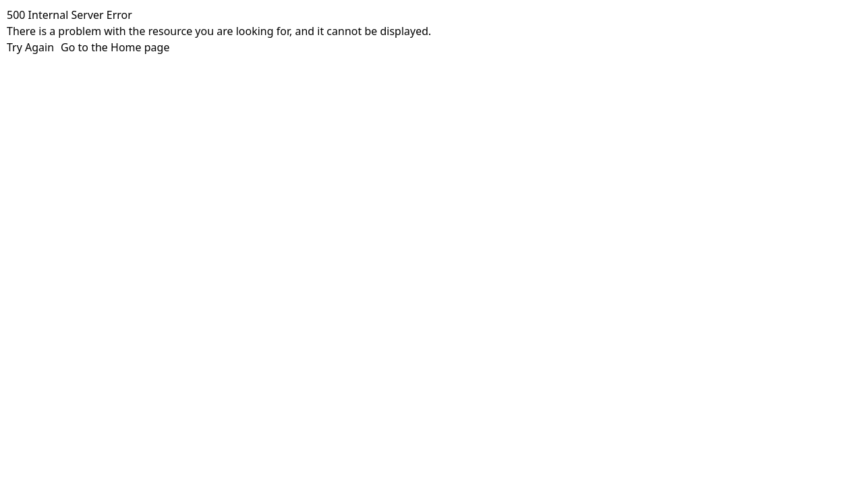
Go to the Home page (115, 47)
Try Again (30, 47)
